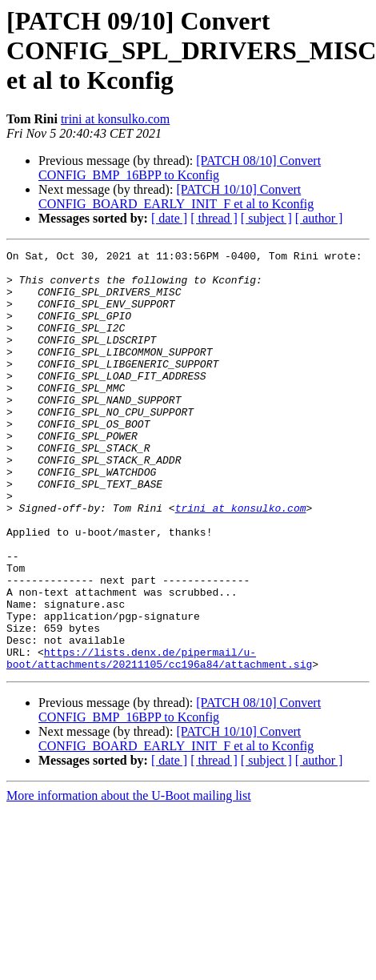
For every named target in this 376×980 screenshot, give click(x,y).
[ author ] (319, 218)
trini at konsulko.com (115, 119)
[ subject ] (266, 218)
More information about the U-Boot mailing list (129, 880)
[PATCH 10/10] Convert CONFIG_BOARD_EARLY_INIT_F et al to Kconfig (176, 197)
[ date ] (169, 218)
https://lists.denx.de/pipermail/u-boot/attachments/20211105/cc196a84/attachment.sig (159, 741)
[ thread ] (214, 218)
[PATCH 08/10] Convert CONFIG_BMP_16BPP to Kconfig (180, 168)
